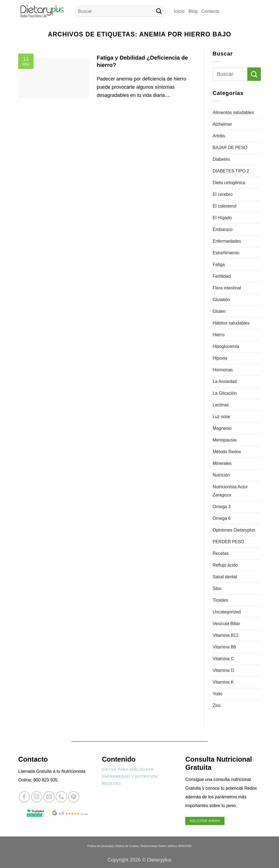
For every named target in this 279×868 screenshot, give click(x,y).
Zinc (217, 705)
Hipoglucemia (226, 346)
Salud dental (225, 577)
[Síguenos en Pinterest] (74, 797)
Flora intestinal (227, 288)
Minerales (222, 463)
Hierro (219, 335)
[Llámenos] (61, 797)
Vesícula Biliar (227, 624)
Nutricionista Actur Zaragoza (230, 491)
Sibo (217, 589)
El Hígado (222, 218)
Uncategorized (227, 612)
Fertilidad (222, 276)
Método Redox (227, 452)
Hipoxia (220, 358)
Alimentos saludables (233, 112)
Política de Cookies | (128, 846)
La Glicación (225, 393)
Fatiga (219, 265)
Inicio (179, 11)
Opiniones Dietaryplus (234, 530)
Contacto (210, 11)
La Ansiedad (225, 382)
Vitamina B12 (226, 635)
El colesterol (225, 206)
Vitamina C (223, 659)
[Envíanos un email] (49, 797)
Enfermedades (227, 241)
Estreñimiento (226, 253)
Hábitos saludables (231, 323)
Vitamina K (223, 682)
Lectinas (221, 405)
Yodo (218, 694)
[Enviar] (159, 11)
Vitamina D (223, 670)
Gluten (219, 311)
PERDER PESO (229, 542)
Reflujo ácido (225, 565)
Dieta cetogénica (229, 183)
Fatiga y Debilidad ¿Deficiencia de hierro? (142, 61)
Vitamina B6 (225, 647)
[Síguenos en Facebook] (24, 797)
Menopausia (225, 440)
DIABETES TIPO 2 (231, 171)
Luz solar (222, 417)
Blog (193, 11)
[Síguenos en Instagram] (37, 797)
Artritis (219, 136)
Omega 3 (222, 507)
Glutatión (222, 300)
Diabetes (221, 159)
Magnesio (222, 428)
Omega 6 (222, 518)
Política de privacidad (100, 846)
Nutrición (221, 475)
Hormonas (223, 370)
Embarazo (223, 229)
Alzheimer (222, 124)
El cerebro (223, 194)
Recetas (221, 553)
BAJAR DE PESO (230, 148)
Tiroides (220, 600)
